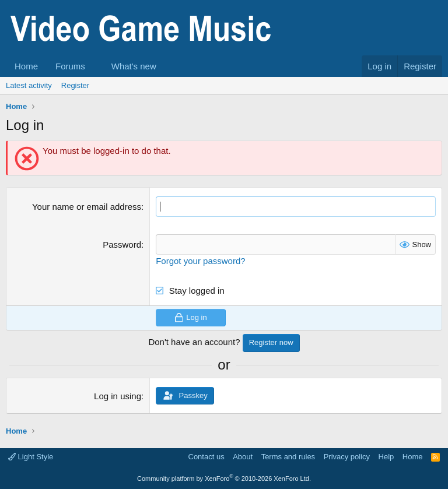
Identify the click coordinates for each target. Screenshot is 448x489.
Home (26, 66)
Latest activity (29, 85)
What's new (134, 66)
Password (122, 244)
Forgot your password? (200, 261)
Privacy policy (347, 457)
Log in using (118, 396)
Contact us (206, 457)
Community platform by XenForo (224, 479)
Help (386, 457)
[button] (94, 66)
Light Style (31, 457)
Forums (70, 66)
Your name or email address (87, 207)
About (243, 457)
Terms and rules (288, 457)
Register (75, 85)
